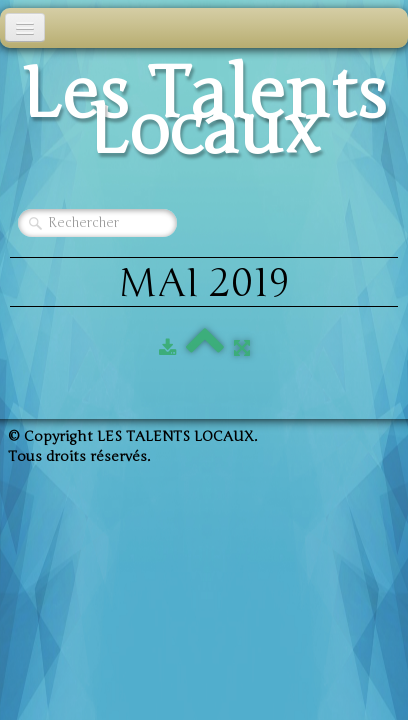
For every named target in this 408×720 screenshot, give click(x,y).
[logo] (204, 118)
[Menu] (25, 27)
